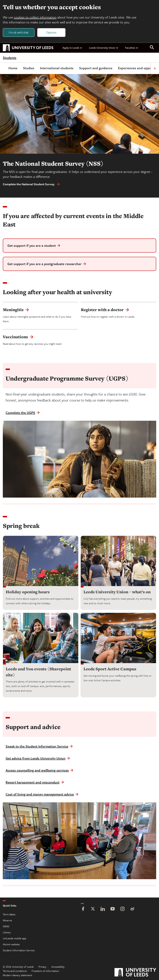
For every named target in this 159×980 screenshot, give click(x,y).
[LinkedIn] (103, 909)
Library (7, 932)
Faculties (132, 48)
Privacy (42, 967)
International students (57, 68)
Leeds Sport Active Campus (110, 669)
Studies (29, 68)
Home (13, 68)
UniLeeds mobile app (15, 938)
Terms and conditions (15, 971)
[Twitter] (93, 909)
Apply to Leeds (72, 48)
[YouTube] (113, 909)
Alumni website (11, 944)
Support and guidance (96, 68)
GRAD (6, 926)
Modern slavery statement (18, 975)
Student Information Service (19, 950)
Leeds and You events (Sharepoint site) (38, 672)
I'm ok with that (19, 32)
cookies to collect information (35, 17)
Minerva (7, 920)
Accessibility (58, 967)
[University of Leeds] (135, 973)
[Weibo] (132, 909)
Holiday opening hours (28, 592)
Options (51, 32)
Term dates (9, 914)
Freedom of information (45, 971)
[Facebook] (83, 909)
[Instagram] (122, 909)
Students (10, 58)
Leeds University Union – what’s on (117, 592)
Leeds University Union (104, 48)
